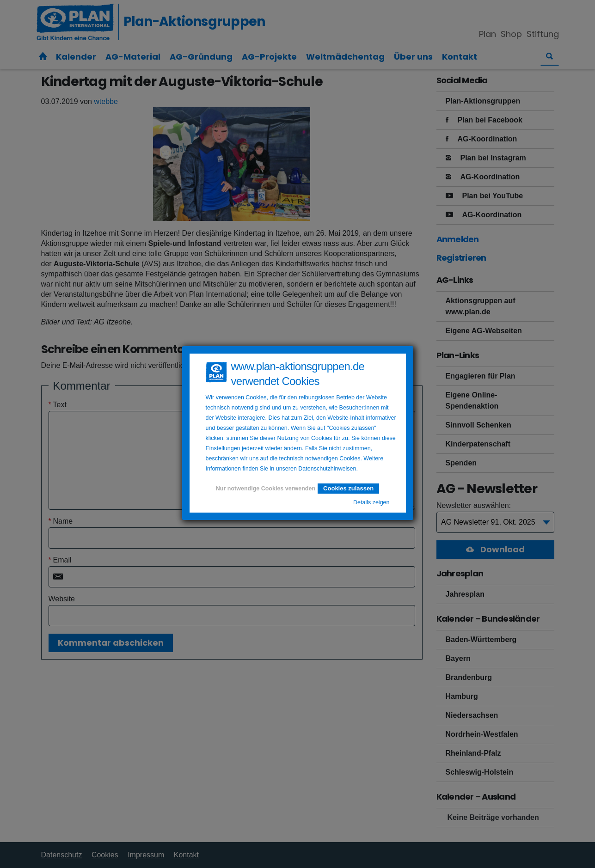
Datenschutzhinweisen (327, 469)
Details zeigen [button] (371, 502)
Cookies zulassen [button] (348, 488)
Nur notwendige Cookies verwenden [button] (266, 489)
